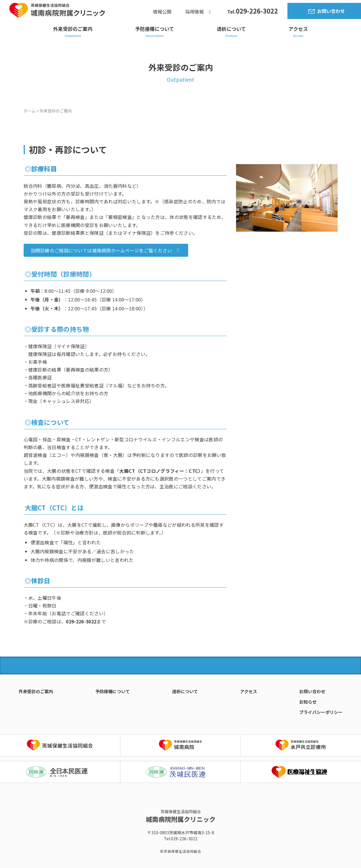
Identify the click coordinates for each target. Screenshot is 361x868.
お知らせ (308, 702)
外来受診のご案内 (73, 29)
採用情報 (194, 12)
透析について (231, 29)
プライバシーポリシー (321, 712)
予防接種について (155, 29)
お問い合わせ (331, 11)
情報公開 (162, 12)
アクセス (298, 29)
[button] (106, 250)
